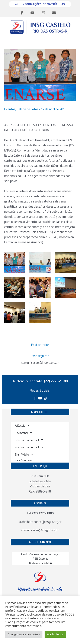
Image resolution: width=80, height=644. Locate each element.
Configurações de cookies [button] (24, 634)
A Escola (22, 425)
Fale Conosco (23, 460)
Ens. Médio (24, 454)
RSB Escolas (41, 558)
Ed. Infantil (23, 433)
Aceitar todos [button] (55, 634)
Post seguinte (40, 356)
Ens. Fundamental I (29, 440)
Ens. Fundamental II (29, 447)
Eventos (10, 109)
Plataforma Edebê (41, 563)
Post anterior (40, 345)
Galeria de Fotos (28, 109)
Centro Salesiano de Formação (41, 554)
